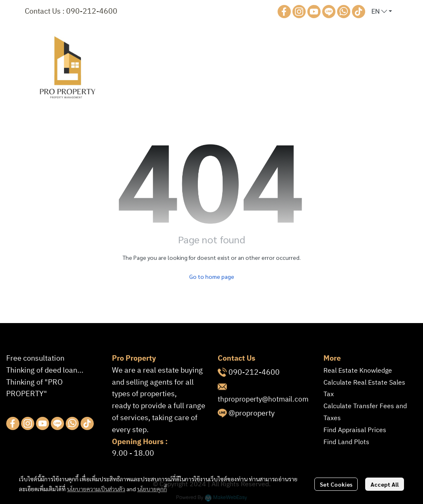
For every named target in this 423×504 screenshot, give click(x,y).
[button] (382, 12)
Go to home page (212, 276)
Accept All (385, 484)
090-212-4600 (92, 12)
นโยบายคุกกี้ (152, 489)
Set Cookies (336, 484)
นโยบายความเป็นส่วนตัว (96, 489)
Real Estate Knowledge (358, 371)
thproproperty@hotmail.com (263, 399)
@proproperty (252, 414)
